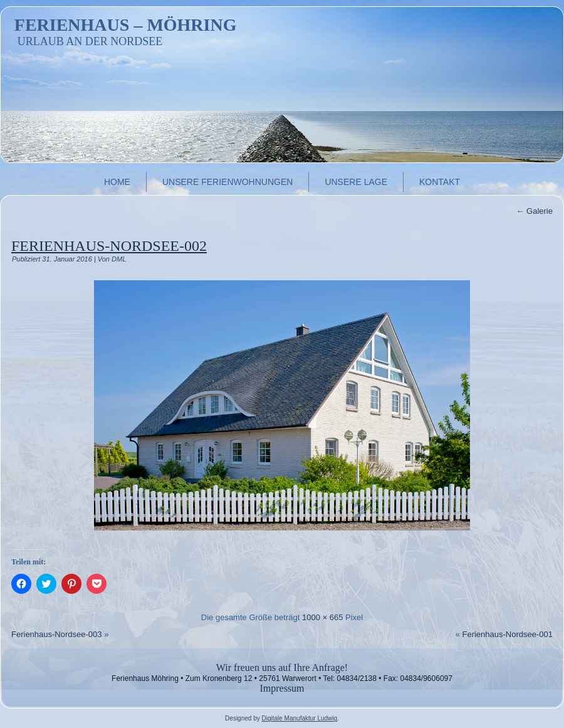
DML (119, 259)
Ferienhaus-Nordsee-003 (57, 634)
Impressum (282, 688)
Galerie (534, 211)
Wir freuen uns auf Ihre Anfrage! (282, 667)
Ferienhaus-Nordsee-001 (507, 634)
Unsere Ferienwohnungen (227, 182)
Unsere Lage (356, 182)
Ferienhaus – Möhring (126, 25)
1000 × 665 (322, 617)
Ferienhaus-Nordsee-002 (109, 246)
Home (117, 182)
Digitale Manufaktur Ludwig (299, 718)
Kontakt (440, 182)
